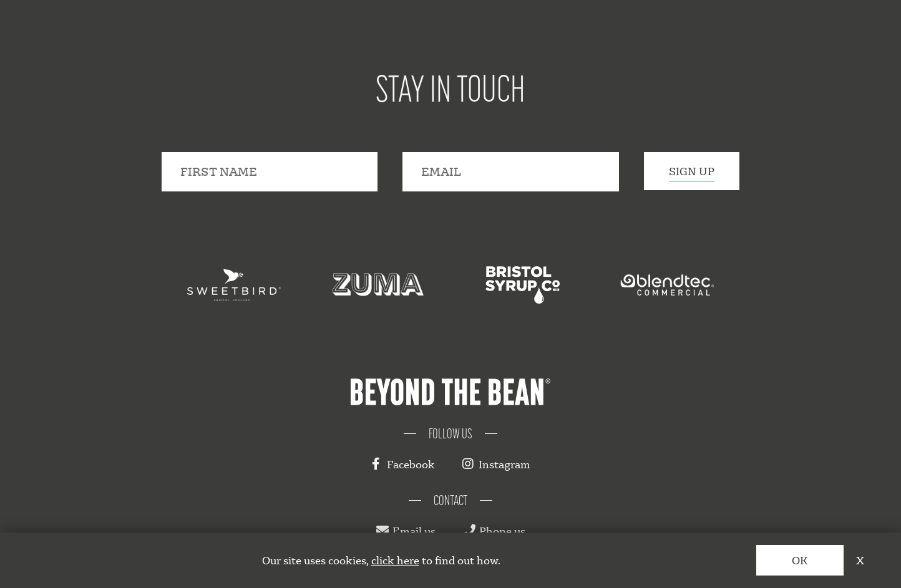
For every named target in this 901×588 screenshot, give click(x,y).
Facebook (403, 464)
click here (395, 560)
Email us (406, 531)
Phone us (494, 531)
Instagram (496, 464)
